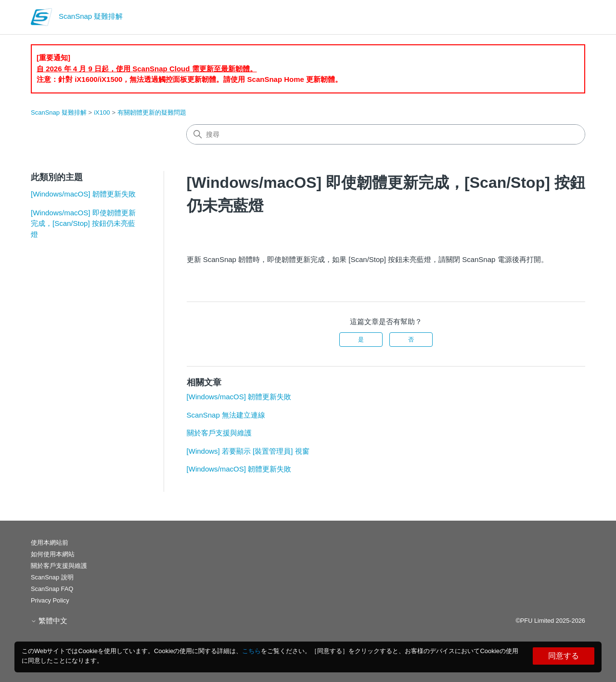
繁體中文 (49, 621)
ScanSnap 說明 (52, 577)
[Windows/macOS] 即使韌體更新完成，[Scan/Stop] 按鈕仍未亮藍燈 (83, 223)
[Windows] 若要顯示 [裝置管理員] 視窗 (248, 451)
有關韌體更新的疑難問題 (152, 112)
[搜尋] (386, 134)
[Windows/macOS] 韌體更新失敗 (83, 194)
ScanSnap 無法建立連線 (226, 415)
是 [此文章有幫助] (361, 340)
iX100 (102, 112)
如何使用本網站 (53, 554)
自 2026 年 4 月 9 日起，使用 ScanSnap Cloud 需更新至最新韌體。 (147, 69)
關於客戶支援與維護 (219, 433)
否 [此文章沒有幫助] (411, 340)
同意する (564, 656)
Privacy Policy (50, 600)
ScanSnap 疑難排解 (59, 112)
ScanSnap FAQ (52, 589)
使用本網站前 (50, 543)
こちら (251, 651)
